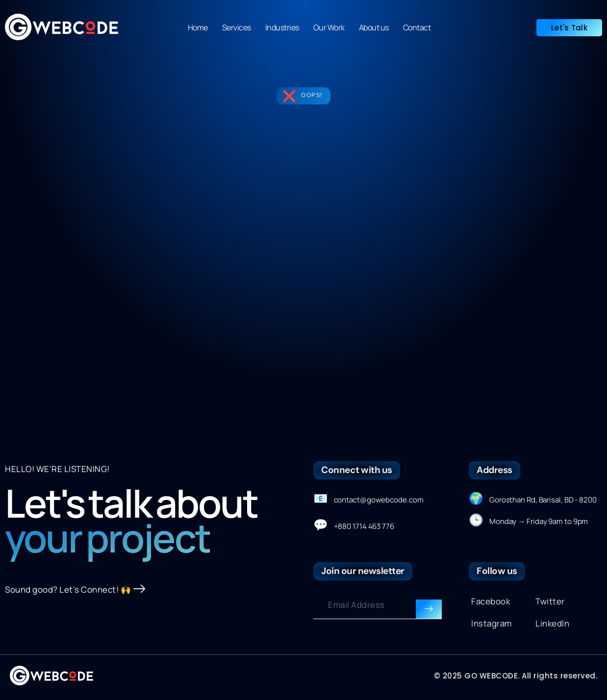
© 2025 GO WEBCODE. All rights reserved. (516, 676)
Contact (417, 27)
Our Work (329, 27)
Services (237, 27)
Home (198, 27)
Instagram (492, 623)
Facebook (491, 601)
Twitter (550, 601)
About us (374, 27)
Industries (282, 27)
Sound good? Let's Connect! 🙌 (75, 590)
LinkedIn (552, 623)
